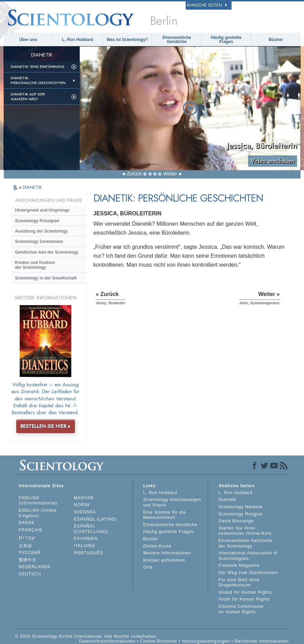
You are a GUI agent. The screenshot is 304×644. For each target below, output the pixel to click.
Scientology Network (241, 507)
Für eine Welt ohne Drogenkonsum (239, 583)
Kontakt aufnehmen (164, 560)
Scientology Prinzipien (37, 221)
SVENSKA (85, 512)
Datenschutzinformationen (107, 641)
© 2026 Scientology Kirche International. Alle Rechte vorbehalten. (86, 636)
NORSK (82, 505)
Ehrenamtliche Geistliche (177, 40)
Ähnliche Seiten (207, 5)
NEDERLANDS (35, 567)
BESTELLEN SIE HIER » (45, 426)
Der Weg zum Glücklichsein (248, 573)
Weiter (170, 174)
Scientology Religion (241, 514)
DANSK (27, 523)
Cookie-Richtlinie (159, 641)
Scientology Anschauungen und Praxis (172, 502)
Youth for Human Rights (244, 599)
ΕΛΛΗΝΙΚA (86, 539)
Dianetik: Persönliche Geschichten (38, 80)
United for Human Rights (245, 592)
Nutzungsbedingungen (206, 641)
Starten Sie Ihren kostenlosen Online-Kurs (245, 531)
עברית (27, 538)
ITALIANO (85, 546)
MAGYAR (84, 498)
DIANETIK (32, 187)
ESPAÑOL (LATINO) (95, 519)
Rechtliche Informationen (262, 641)
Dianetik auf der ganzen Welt (28, 96)
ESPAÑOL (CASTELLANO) (91, 529)
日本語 (25, 546)
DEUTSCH (30, 574)
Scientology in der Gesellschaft (46, 278)
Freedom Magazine (239, 565)
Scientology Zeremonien (39, 242)
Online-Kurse (157, 546)
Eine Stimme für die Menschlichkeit (165, 515)
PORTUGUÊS (89, 553)
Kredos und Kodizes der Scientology (35, 265)
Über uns (28, 40)
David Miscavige (236, 521)
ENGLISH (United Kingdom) (38, 513)
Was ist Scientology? (127, 40)
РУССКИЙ (30, 553)
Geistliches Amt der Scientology (47, 252)
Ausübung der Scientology (42, 231)
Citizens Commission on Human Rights (241, 609)
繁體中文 (28, 560)
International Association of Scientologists (248, 556)
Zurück (134, 174)
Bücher (276, 40)
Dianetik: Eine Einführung (38, 67)
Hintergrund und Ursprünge (42, 210)
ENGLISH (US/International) (38, 501)
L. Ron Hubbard (78, 40)
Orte (148, 567)
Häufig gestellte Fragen (226, 40)
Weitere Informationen (167, 553)
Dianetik (227, 500)
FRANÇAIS (31, 530)
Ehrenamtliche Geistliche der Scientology (246, 543)
